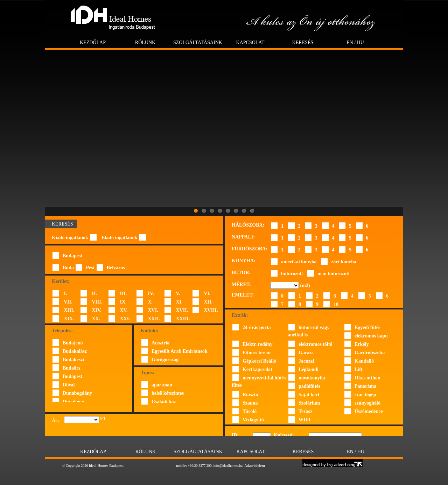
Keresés (303, 42)
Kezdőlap (93, 42)
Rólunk (145, 42)
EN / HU (355, 42)
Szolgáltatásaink (198, 42)
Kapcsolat (250, 42)
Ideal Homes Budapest (106, 465)
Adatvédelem (255, 465)
